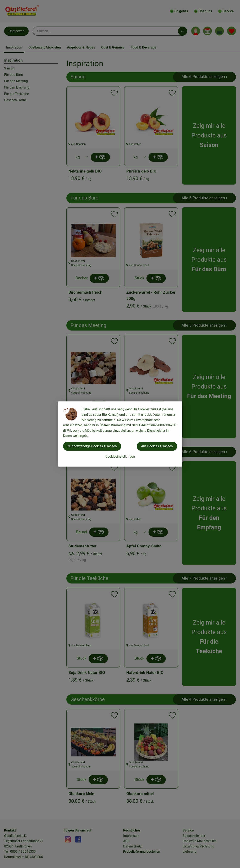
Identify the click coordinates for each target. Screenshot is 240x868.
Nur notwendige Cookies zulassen (92, 446)
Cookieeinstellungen (120, 456)
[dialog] (120, 434)
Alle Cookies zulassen (157, 446)
